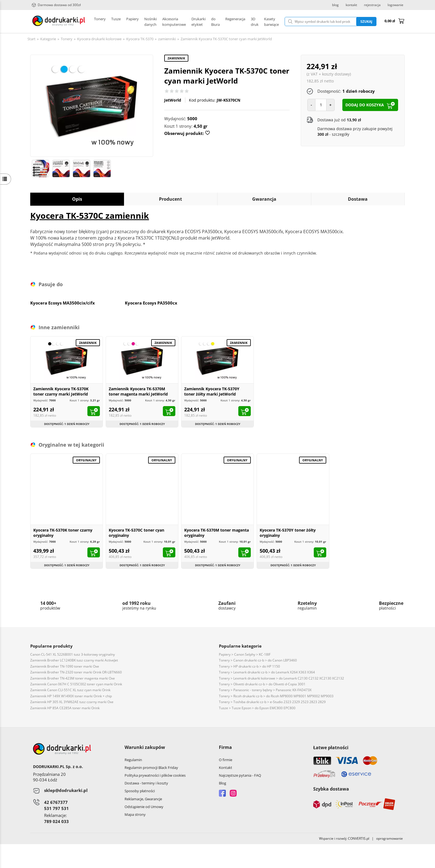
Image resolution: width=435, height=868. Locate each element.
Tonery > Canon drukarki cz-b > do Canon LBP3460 (258, 660)
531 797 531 (56, 808)
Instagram (233, 793)
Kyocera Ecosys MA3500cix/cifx (63, 303)
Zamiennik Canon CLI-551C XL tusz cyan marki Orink (70, 690)
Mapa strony (135, 814)
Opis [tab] (77, 199)
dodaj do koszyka (365, 105)
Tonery (100, 22)
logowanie (395, 5)
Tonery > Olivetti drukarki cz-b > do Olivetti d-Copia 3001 (262, 684)
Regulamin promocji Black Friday (151, 768)
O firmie (226, 760)
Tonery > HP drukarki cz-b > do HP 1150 (249, 666)
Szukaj (366, 22)
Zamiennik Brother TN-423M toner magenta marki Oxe (73, 678)
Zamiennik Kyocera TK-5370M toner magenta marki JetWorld (138, 391)
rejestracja (372, 5)
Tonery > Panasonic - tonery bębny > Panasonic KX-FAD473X (265, 690)
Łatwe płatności (331, 748)
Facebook (222, 793)
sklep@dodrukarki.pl (66, 790)
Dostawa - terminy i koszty (146, 783)
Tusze (116, 22)
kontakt (351, 5)
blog (335, 5)
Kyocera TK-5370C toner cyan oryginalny (136, 533)
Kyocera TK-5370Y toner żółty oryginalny (288, 533)
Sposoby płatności (140, 791)
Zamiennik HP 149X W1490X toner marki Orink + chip (71, 696)
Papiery (132, 22)
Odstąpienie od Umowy (144, 807)
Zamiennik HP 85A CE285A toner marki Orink (65, 708)
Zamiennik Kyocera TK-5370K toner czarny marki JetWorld (61, 391)
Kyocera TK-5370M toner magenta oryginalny (217, 533)
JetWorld (173, 100)
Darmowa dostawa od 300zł (56, 5)
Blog (222, 783)
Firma (225, 747)
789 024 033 (56, 821)
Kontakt (226, 768)
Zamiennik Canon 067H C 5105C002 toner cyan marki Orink (76, 684)
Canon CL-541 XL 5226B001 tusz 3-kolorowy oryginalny (73, 654)
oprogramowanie (390, 838)
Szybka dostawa (331, 789)
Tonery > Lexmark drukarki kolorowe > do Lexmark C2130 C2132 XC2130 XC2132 (281, 678)
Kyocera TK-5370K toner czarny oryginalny (63, 533)
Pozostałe (184, 22)
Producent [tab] (170, 199)
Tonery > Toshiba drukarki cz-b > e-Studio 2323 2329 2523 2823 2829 (272, 702)
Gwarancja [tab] (264, 199)
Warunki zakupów (145, 747)
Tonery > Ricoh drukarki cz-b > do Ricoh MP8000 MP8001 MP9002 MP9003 (276, 696)
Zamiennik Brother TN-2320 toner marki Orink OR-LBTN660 (76, 672)
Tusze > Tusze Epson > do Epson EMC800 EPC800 (257, 708)
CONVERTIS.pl (359, 838)
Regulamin (133, 760)
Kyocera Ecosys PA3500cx (151, 303)
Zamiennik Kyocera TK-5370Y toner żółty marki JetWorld (212, 391)
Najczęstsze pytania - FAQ (240, 775)
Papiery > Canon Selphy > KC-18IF (245, 654)
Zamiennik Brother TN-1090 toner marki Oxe (65, 666)
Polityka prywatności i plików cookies (155, 775)
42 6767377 (56, 802)
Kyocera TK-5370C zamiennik (90, 216)
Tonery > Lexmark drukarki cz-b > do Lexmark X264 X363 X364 (267, 672)
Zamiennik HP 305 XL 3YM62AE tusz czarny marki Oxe (72, 702)
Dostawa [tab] (358, 199)
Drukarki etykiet (157, 22)
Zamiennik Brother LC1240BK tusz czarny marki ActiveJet (74, 660)
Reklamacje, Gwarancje (143, 799)
